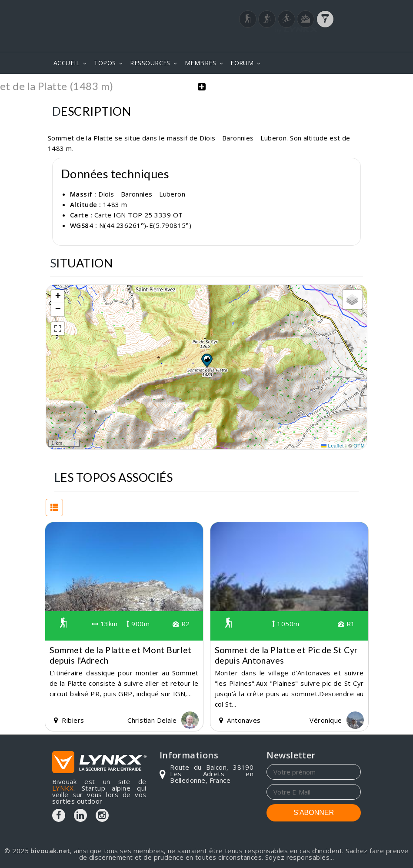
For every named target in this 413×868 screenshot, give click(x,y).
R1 (346, 624)
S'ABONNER (314, 813)
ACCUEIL (67, 63)
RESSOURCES (150, 63)
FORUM (242, 63)
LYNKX (63, 788)
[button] (206, 360)
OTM (359, 445)
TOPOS (105, 63)
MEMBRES (200, 63)
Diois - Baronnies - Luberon (142, 194)
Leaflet (333, 445)
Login (318, 39)
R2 (181, 624)
